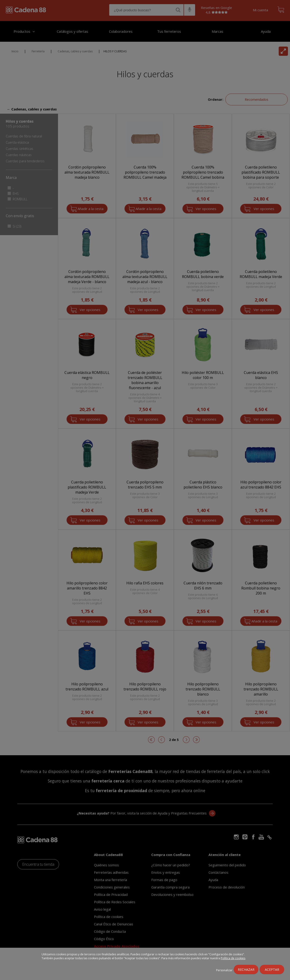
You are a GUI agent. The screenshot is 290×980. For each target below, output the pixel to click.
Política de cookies (233, 958)
